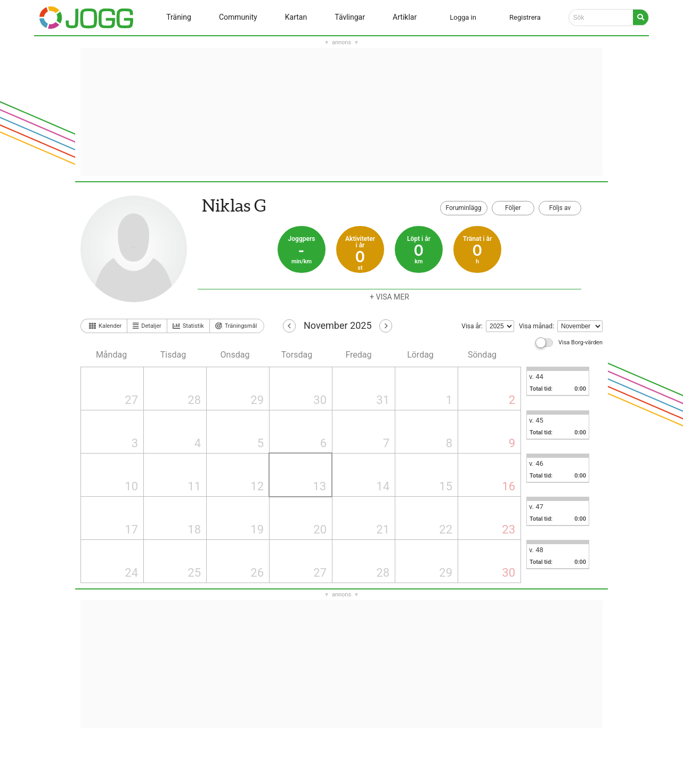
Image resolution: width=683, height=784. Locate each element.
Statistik (188, 326)
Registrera (525, 17)
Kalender (105, 326)
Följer (513, 208)
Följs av (560, 208)
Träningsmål (236, 326)
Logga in (463, 17)
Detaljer (147, 326)
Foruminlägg (464, 208)
